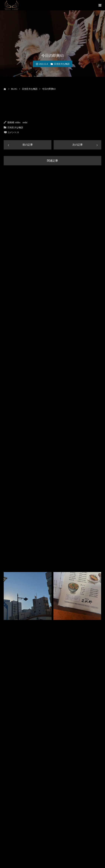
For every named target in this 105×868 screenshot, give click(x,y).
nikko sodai (21, 122)
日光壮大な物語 (62, 64)
